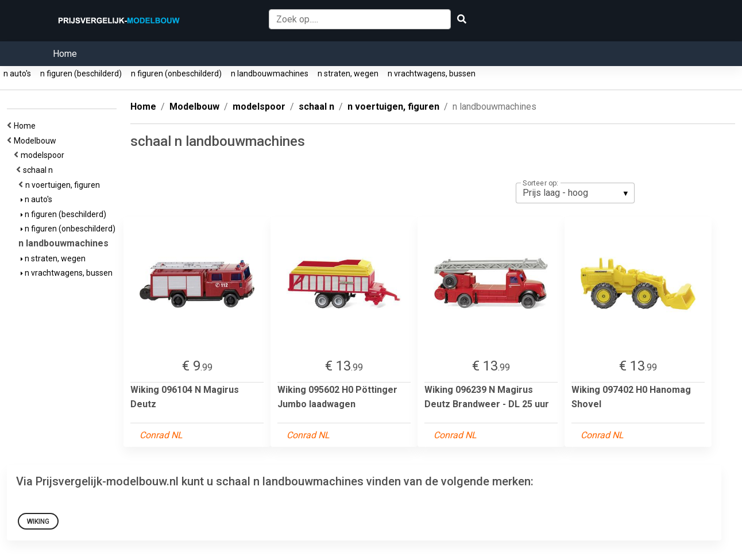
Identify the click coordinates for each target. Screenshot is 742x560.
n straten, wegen (348, 74)
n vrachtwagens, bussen (432, 74)
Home (65, 54)
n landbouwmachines (270, 74)
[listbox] (575, 193)
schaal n (40, 170)
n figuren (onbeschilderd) (176, 74)
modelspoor (44, 155)
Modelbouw (37, 141)
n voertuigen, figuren (64, 185)
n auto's (17, 74)
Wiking (38, 522)
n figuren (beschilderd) (81, 74)
